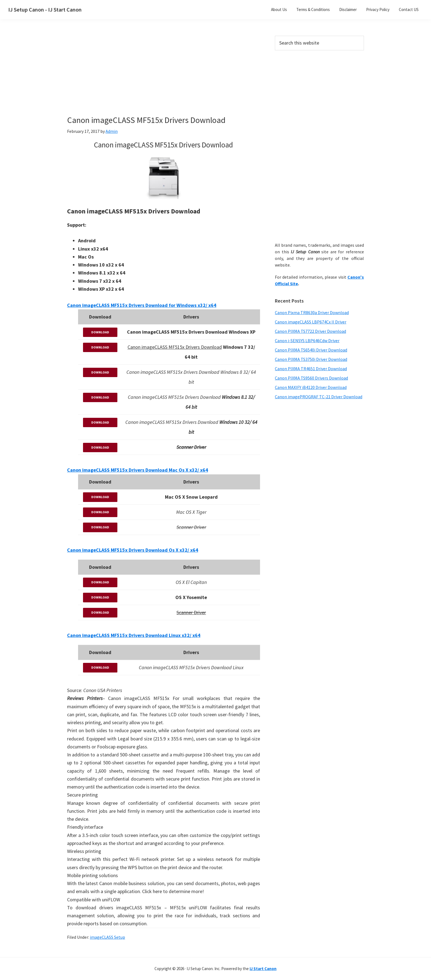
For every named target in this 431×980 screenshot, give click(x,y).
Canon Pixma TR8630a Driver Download (312, 312)
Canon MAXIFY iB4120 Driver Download (311, 387)
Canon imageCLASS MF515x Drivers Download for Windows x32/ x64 (142, 305)
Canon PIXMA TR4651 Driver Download (311, 369)
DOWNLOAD (100, 332)
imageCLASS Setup (107, 937)
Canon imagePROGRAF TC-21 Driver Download (319, 397)
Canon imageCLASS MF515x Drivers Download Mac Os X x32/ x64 (138, 470)
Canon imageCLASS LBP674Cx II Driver (311, 322)
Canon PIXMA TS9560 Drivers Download (311, 378)
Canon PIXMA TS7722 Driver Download (310, 331)
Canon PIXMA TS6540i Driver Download (311, 350)
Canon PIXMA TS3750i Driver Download (311, 359)
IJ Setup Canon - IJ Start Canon (45, 9)
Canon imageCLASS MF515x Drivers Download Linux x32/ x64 (134, 635)
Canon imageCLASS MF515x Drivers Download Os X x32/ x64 (133, 550)
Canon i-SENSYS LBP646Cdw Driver (307, 341)
